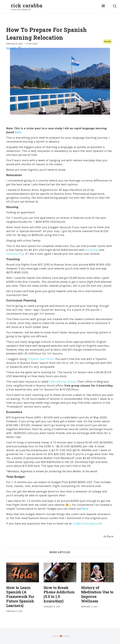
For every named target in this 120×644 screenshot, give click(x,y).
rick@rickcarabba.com (87, 524)
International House (62, 382)
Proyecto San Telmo (41, 359)
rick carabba (27, 5)
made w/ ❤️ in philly (60, 636)
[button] (103, 7)
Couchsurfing (15, 254)
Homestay (92, 250)
